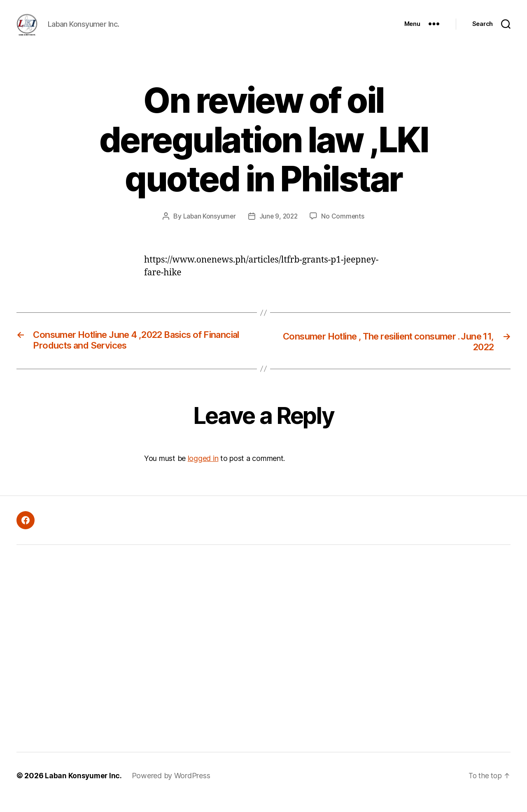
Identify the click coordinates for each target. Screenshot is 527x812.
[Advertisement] (146, 661)
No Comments (344, 228)
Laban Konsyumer (208, 228)
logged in (203, 471)
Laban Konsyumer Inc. (84, 789)
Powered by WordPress (172, 789)
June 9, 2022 (279, 228)
